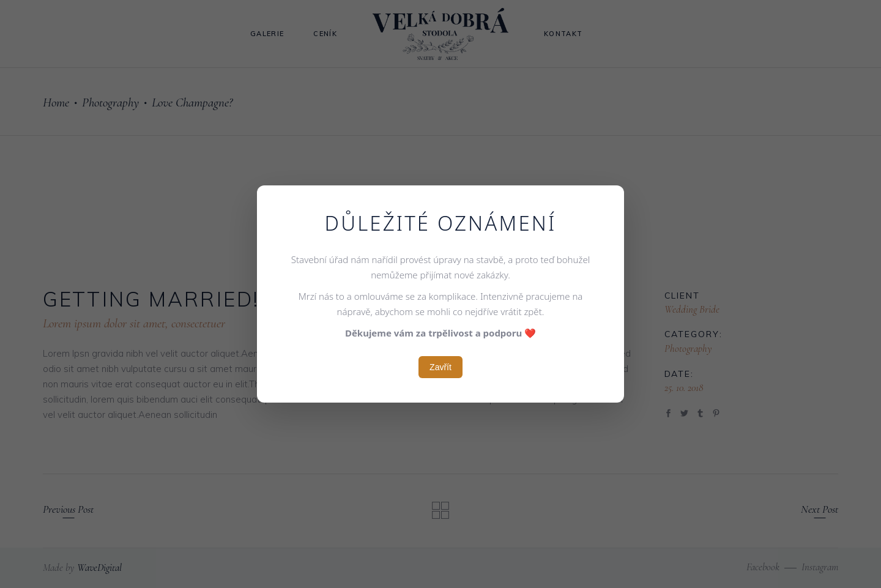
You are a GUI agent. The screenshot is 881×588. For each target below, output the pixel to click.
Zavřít (441, 367)
